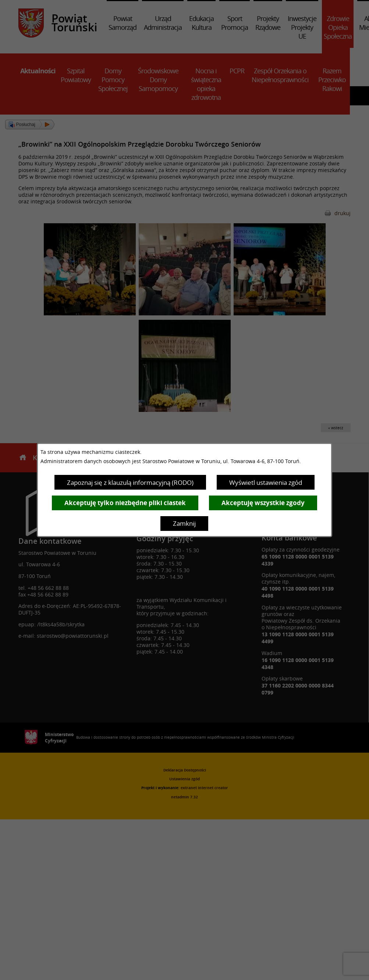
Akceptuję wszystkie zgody (263, 503)
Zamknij (184, 523)
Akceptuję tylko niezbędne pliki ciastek (125, 503)
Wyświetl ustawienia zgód (266, 482)
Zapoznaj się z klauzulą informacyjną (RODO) (130, 482)
